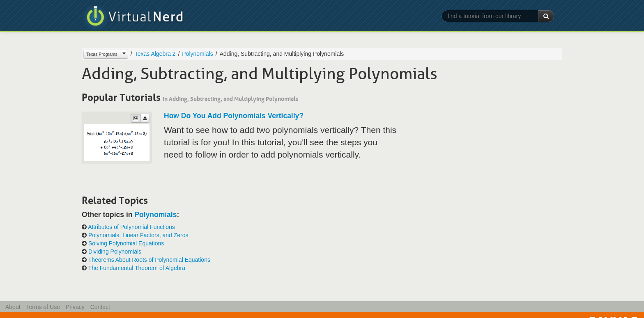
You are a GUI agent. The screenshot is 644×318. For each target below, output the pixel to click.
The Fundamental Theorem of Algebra (137, 268)
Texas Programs (102, 54)
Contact (100, 307)
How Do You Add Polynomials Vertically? (234, 116)
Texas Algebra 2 (155, 54)
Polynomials (197, 54)
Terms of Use (43, 307)
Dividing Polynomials (115, 252)
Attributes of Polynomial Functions (131, 227)
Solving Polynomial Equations (126, 243)
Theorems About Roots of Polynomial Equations (149, 260)
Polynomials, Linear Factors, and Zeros (138, 235)
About (13, 307)
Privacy (75, 307)
